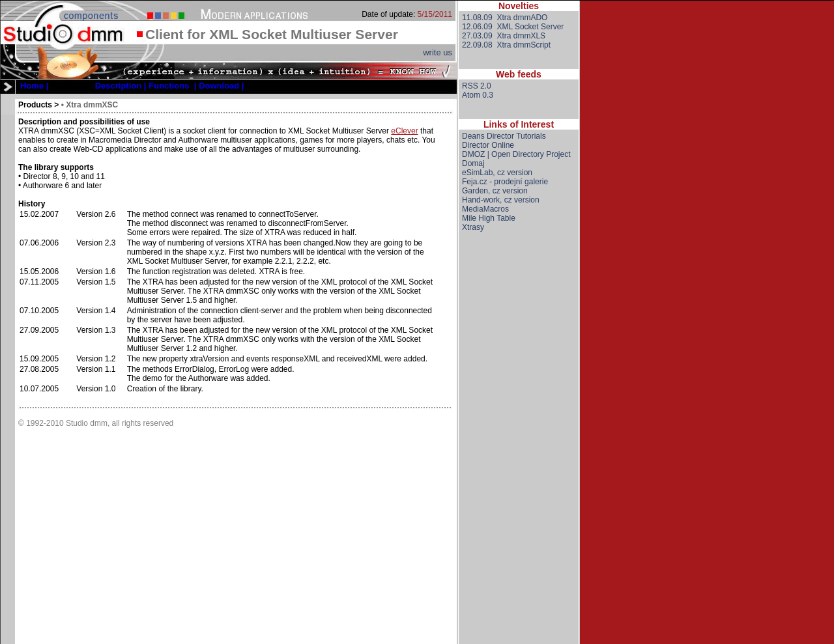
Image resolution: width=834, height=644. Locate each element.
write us (438, 52)
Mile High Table (489, 218)
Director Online (488, 145)
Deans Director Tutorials (504, 136)
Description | (121, 86)
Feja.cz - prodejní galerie (505, 182)
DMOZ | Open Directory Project (516, 154)
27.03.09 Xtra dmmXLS (504, 36)
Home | (34, 86)
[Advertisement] (519, 449)
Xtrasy (473, 227)
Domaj (473, 163)
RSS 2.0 (477, 86)
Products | (72, 86)
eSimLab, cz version (497, 173)
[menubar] (132, 86)
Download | (221, 86)
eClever (404, 131)
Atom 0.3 (478, 95)
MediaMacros (485, 209)
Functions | (172, 86)
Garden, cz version (495, 191)
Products (35, 105)
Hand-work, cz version (501, 200)
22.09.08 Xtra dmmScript (506, 45)
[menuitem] (34, 86)
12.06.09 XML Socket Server (513, 27)
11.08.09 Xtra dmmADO (505, 18)
